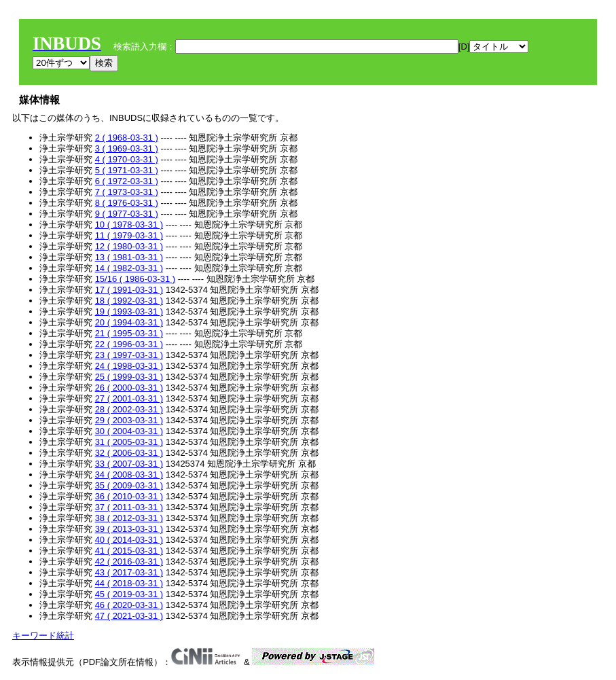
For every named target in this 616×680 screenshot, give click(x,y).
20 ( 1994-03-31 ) (129, 322)
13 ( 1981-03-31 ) (129, 257)
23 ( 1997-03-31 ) (129, 355)
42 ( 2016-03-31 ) (129, 561)
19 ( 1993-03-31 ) (129, 311)
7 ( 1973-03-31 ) (127, 192)
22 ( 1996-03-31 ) (129, 344)
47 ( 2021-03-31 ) (129, 616)
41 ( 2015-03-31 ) (129, 551)
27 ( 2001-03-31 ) (129, 398)
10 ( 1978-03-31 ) (129, 225)
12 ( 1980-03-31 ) (129, 246)
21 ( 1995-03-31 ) (129, 333)
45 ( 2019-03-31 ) (129, 594)
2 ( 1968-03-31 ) (127, 138)
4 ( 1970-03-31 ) (127, 159)
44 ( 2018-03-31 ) (129, 583)
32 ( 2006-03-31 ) (129, 453)
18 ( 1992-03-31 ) (129, 301)
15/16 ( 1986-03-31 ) (135, 279)
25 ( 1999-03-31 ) (129, 377)
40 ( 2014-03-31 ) (129, 540)
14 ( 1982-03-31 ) (129, 268)
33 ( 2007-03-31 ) (129, 464)
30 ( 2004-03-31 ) (129, 431)
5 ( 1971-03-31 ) (127, 170)
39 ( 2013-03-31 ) (129, 529)
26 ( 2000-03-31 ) (129, 388)
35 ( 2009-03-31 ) (129, 485)
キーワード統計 (43, 636)
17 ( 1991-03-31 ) (129, 290)
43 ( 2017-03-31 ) (129, 572)
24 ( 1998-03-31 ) (129, 366)
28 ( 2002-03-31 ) (129, 409)
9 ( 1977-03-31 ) (127, 214)
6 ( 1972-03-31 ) (127, 181)
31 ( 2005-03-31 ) (129, 442)
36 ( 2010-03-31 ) (129, 496)
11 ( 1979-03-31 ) (129, 235)
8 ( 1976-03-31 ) (127, 203)
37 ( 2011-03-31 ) (129, 507)
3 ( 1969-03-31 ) (127, 148)
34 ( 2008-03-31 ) (129, 475)
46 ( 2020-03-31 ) (129, 605)
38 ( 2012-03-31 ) (129, 518)
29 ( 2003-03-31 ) (129, 420)
